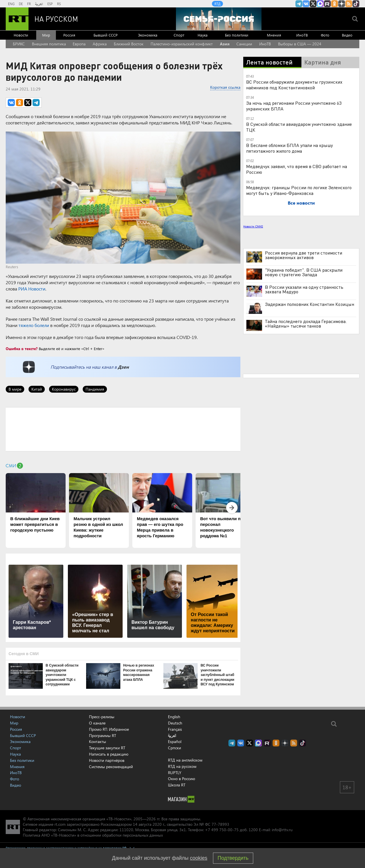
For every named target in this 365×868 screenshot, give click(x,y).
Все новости (301, 203)
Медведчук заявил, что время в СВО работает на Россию (297, 169)
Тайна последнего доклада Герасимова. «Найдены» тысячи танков (306, 324)
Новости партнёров (107, 760)
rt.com (60, 824)
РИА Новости (32, 289)
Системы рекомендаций (111, 767)
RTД (217, 4)
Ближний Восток (129, 44)
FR (29, 4)
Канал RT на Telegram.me (299, 4)
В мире (15, 389)
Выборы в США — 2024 (300, 44)
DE (21, 4)
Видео (347, 35)
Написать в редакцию (109, 754)
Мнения (274, 35)
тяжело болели (34, 325)
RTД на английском (185, 760)
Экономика (148, 35)
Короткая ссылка (225, 87)
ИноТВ (302, 35)
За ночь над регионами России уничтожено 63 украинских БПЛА (294, 106)
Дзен (123, 367)
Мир (46, 35)
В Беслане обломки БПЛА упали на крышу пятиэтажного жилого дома (289, 148)
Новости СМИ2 (253, 226)
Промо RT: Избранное (109, 729)
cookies (199, 858)
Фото (325, 35)
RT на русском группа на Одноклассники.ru (334, 4)
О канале (97, 723)
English (174, 717)
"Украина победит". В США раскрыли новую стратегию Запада (304, 272)
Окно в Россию (182, 779)
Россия (69, 35)
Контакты (98, 741)
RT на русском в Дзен (342, 4)
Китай (37, 389)
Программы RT (103, 735)
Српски (175, 748)
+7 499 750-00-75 (222, 830)
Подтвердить (233, 858)
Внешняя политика (49, 44)
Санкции (244, 44)
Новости (21, 35)
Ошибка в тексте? (22, 349)
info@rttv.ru (282, 830)
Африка (100, 44)
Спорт (179, 35)
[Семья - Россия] (219, 19)
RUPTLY (175, 773)
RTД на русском (182, 766)
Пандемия (95, 389)
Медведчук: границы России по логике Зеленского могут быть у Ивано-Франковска (299, 190)
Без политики (237, 35)
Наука (203, 35)
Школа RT (177, 785)
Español (175, 742)
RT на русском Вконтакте (306, 4)
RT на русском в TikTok (356, 4)
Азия (225, 44)
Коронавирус (64, 389)
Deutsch (175, 723)
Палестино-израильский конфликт (182, 44)
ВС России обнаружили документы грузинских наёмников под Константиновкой (294, 85)
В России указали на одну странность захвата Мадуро (304, 289)
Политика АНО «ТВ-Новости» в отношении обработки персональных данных (93, 835)
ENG (11, 4)
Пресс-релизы (102, 717)
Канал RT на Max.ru (320, 4)
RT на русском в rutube (327, 4)
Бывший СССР (106, 35)
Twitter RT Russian (313, 4)
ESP (50, 4)
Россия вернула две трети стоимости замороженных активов (304, 255)
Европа (79, 44)
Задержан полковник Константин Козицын (310, 304)
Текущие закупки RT (107, 748)
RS (59, 4)
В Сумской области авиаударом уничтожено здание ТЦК (299, 127)
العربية (39, 4)
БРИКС (19, 44)
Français (175, 729)
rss (349, 4)
